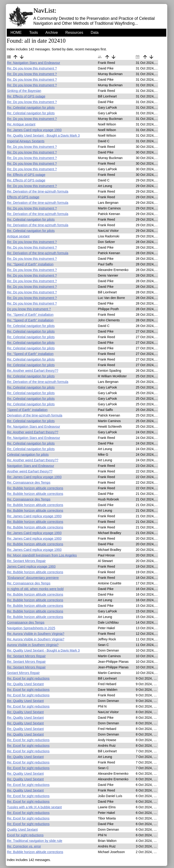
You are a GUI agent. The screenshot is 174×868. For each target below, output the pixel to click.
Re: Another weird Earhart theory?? (33, 371)
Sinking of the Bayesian (24, 91)
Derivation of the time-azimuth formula (35, 415)
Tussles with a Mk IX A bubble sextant (34, 807)
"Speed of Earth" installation (27, 410)
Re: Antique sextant (21, 124)
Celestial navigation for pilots (28, 455)
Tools (34, 33)
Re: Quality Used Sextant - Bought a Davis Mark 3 (43, 135)
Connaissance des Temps (26, 622)
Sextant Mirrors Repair (23, 673)
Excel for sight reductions (25, 835)
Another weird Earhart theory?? (30, 471)
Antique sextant (18, 236)
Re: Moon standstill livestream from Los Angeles (42, 555)
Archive (51, 33)
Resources (74, 33)
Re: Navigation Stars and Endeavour (34, 63)
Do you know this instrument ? (29, 309)
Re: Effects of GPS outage (26, 96)
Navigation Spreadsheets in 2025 (31, 628)
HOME (16, 33)
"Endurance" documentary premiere (33, 578)
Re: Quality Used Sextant (25, 684)
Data (95, 33)
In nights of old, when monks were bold (35, 589)
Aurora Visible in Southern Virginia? (33, 645)
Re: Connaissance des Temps (29, 483)
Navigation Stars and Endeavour (31, 466)
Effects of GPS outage (23, 197)
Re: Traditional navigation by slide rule (35, 841)
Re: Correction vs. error (24, 846)
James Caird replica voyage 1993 (31, 566)
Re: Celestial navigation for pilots (31, 108)
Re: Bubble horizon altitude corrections (35, 488)
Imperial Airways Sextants (26, 141)
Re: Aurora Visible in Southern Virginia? (36, 634)
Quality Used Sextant (22, 830)
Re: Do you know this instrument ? (32, 68)
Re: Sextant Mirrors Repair (26, 561)
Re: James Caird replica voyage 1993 (34, 130)
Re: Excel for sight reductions (28, 678)
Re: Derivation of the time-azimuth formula (38, 191)
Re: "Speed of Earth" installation (30, 264)
